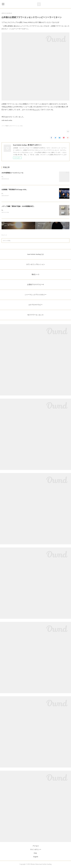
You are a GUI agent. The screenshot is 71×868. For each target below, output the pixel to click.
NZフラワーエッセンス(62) (16, 126)
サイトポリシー (36, 850)
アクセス (36, 846)
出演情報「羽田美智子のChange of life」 (15, 190)
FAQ (35, 854)
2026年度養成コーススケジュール (12, 173)
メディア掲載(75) (6, 126)
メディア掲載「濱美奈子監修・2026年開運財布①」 (18, 207)
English (36, 857)
